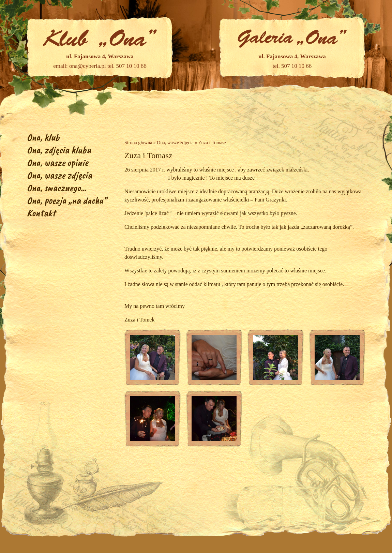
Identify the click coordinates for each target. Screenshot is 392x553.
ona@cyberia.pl (88, 66)
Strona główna (138, 143)
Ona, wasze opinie (58, 162)
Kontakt (41, 213)
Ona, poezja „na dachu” (67, 200)
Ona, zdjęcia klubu (59, 150)
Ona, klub (43, 137)
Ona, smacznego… (57, 188)
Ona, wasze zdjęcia (59, 175)
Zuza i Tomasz (212, 143)
